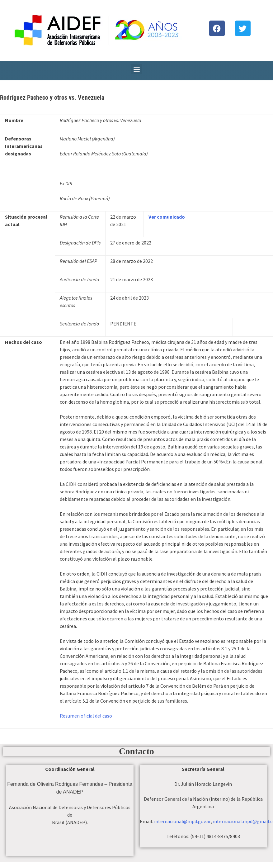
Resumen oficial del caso (86, 716)
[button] (136, 69)
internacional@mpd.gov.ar (182, 821)
